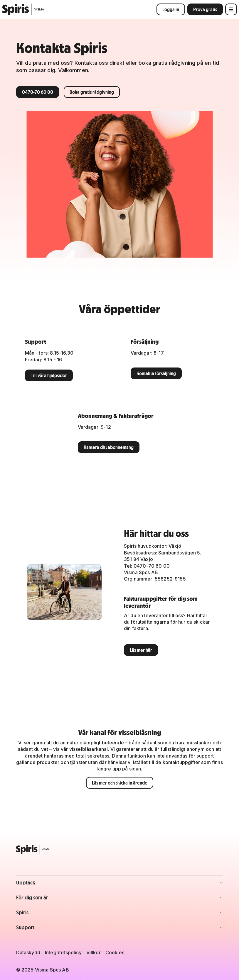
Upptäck (26, 883)
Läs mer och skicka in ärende (120, 783)
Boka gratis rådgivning (92, 92)
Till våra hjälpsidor (49, 375)
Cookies (115, 952)
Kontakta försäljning (156, 373)
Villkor (94, 952)
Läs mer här (141, 650)
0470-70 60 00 (38, 92)
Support (25, 927)
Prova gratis (205, 9)
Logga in (171, 9)
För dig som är (32, 898)
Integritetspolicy (63, 952)
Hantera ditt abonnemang (109, 447)
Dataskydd (28, 952)
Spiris (22, 912)
